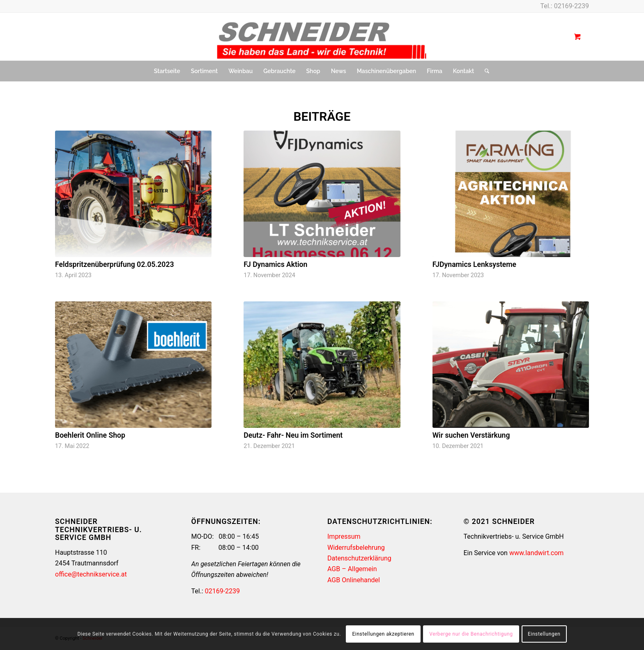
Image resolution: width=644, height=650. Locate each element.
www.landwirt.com (536, 553)
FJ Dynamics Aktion (275, 264)
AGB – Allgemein (352, 569)
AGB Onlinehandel (354, 580)
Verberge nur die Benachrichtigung (471, 634)
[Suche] (484, 71)
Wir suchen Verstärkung (471, 435)
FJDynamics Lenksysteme (474, 264)
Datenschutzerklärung (359, 558)
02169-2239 (572, 6)
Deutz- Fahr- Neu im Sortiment (293, 435)
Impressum (344, 536)
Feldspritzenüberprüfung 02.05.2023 (115, 264)
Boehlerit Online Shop (90, 435)
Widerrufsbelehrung (356, 548)
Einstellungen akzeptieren (383, 634)
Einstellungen (544, 634)
